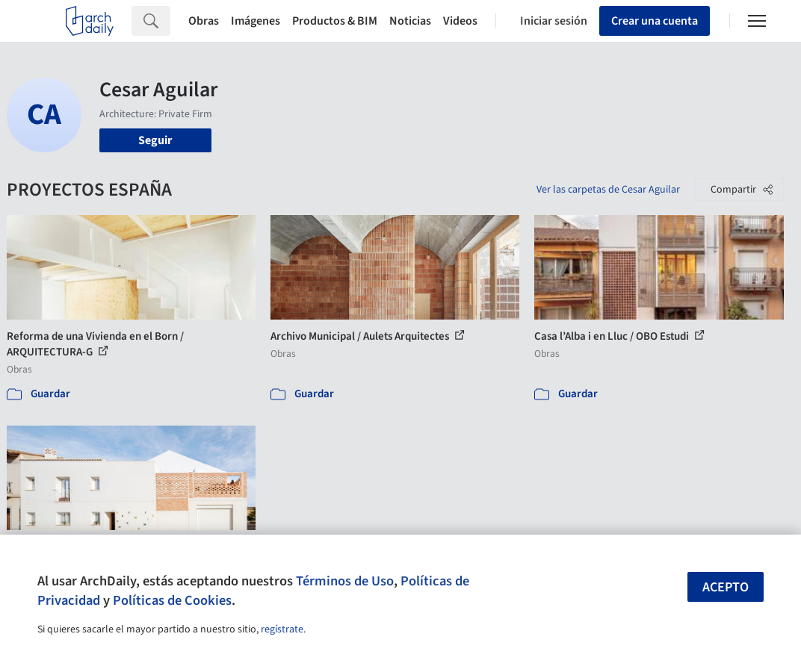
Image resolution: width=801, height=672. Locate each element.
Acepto (726, 587)
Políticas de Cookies (172, 600)
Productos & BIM (335, 21)
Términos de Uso (345, 581)
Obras (204, 21)
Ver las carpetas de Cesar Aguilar (608, 190)
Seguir (155, 140)
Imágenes (256, 21)
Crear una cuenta (655, 21)
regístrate (282, 629)
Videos (460, 21)
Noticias (410, 21)
